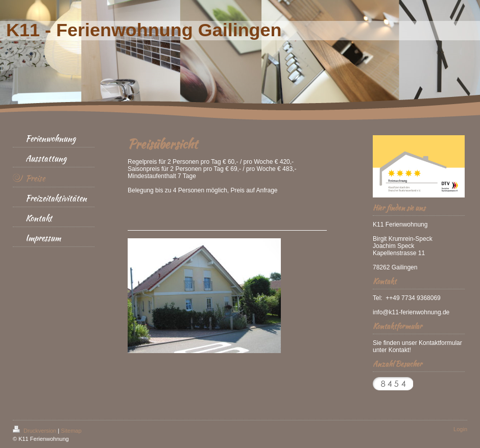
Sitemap (71, 431)
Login (460, 429)
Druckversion (35, 431)
